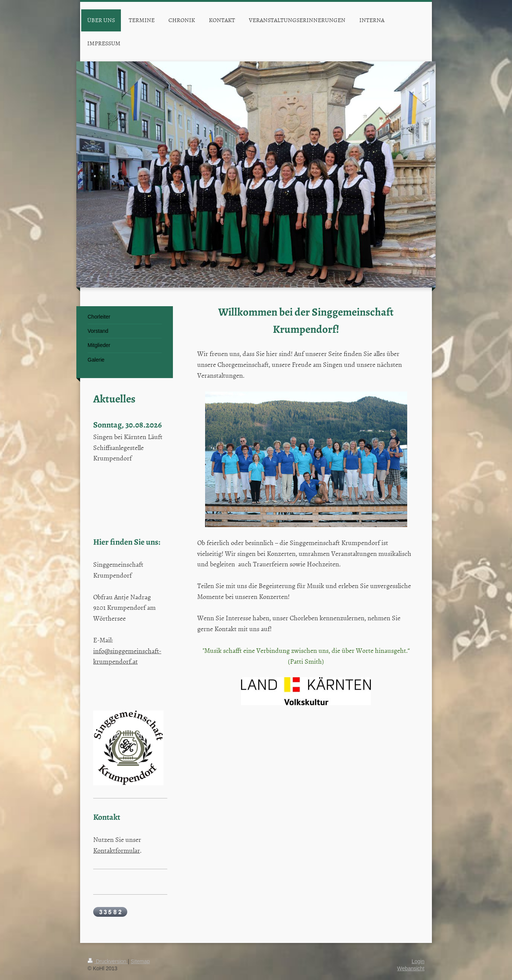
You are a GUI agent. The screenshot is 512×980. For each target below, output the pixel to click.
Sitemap (140, 961)
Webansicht (411, 968)
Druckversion (108, 961)
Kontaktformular (117, 850)
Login (418, 961)
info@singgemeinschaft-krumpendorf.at (127, 656)
